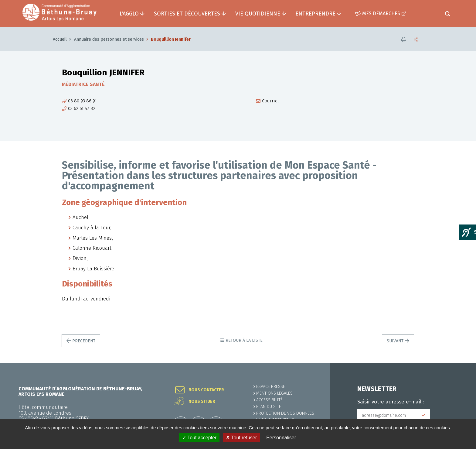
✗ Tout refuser (241, 438)
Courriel (270, 101)
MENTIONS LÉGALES (274, 393)
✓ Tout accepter (199, 438)
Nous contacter (206, 390)
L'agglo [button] (129, 14)
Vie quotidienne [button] (258, 14)
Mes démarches (381, 14)
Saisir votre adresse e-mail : (391, 402)
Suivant (395, 341)
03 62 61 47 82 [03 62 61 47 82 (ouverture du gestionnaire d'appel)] (82, 109)
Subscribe (424, 415)
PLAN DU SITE (269, 407)
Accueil (60, 39)
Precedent (84, 341)
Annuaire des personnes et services (109, 39)
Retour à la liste (244, 340)
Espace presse (271, 387)
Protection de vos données (285, 413)
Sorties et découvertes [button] (187, 14)
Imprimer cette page (404, 39)
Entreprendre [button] (315, 14)
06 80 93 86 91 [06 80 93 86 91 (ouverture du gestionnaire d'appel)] (82, 101)
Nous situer (202, 402)
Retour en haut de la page (458, 363)
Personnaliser (281, 438)
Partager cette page (416, 39)
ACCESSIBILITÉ (269, 400)
